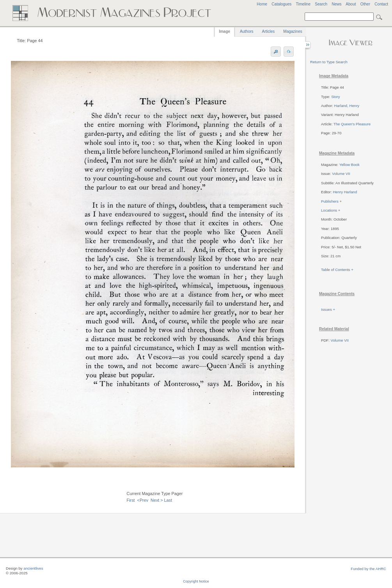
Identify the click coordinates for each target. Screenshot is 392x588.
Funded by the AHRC (368, 569)
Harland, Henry (347, 106)
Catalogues (281, 4)
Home (262, 4)
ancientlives (33, 568)
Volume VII (341, 174)
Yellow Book (349, 165)
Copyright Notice (196, 581)
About (351, 4)
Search (321, 4)
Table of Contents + (337, 270)
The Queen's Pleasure (352, 124)
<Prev (143, 500)
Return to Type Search (329, 62)
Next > (157, 500)
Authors (247, 31)
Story (335, 97)
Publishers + (331, 201)
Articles (269, 31)
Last (168, 500)
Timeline (303, 4)
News (336, 4)
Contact (381, 4)
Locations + (331, 210)
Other (365, 4)
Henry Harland (345, 192)
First (131, 500)
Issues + (328, 309)
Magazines (293, 31)
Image (224, 31)
